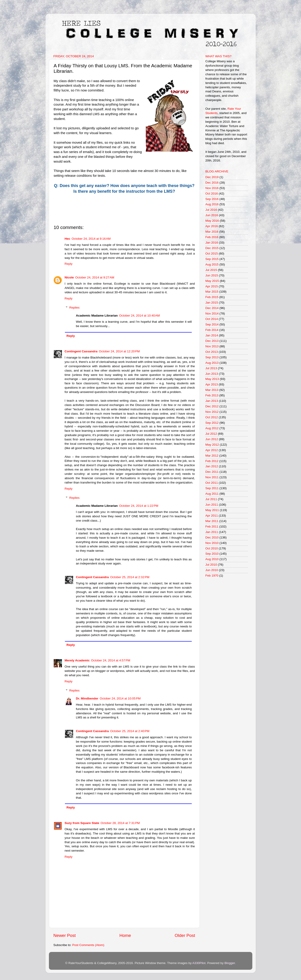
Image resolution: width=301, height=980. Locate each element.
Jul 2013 (211, 368)
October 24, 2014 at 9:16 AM (91, 239)
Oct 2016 (212, 194)
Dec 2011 (212, 472)
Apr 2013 (212, 384)
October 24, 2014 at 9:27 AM (95, 277)
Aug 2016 (212, 204)
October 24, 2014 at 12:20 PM (119, 351)
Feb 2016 (212, 237)
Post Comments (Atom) (88, 945)
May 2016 (212, 221)
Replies (74, 308)
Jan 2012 (212, 466)
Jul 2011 (211, 499)
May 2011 (212, 510)
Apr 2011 (212, 516)
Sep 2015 (212, 259)
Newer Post (65, 935)
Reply (69, 264)
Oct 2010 (212, 548)
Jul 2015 (211, 270)
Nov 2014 (212, 313)
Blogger (230, 963)
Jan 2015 (212, 303)
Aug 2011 (212, 494)
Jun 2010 (212, 570)
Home (125, 935)
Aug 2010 (212, 559)
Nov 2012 (212, 412)
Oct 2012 (212, 417)
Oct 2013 (212, 352)
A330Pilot (199, 963)
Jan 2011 (212, 532)
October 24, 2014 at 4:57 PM (111, 660)
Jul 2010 (211, 565)
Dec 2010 (212, 537)
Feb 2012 (212, 461)
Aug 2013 (212, 363)
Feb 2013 (212, 395)
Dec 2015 (212, 248)
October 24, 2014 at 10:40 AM (139, 316)
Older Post (185, 935)
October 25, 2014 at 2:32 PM (130, 577)
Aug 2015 (212, 264)
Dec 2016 (212, 183)
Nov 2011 (212, 477)
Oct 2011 (212, 483)
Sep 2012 (212, 423)
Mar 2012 (212, 456)
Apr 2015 (212, 286)
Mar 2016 (212, 232)
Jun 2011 (212, 505)
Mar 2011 (212, 521)
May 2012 (212, 445)
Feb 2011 (212, 526)
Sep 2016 (212, 199)
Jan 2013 (212, 401)
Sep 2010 (212, 554)
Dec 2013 (212, 341)
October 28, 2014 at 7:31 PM (120, 823)
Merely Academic (77, 660)
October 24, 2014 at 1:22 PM (139, 506)
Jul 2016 (211, 210)
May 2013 (212, 379)
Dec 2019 (212, 177)
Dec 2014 (212, 308)
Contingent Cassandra (81, 351)
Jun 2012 (212, 439)
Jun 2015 (212, 275)
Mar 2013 (212, 390)
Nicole (69, 277)
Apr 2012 (212, 450)
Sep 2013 (212, 357)
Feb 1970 (212, 576)
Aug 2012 (212, 428)
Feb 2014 (212, 330)
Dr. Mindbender (87, 698)
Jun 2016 (212, 215)
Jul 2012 (211, 434)
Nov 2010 (212, 543)
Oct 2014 (212, 319)
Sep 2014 (212, 324)
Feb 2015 (212, 297)
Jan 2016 (212, 243)
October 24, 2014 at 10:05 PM (120, 698)
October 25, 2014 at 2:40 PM (130, 731)
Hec (68, 239)
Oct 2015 (212, 253)
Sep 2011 (212, 488)
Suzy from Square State (82, 823)
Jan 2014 (212, 335)
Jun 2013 (212, 374)
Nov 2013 (212, 346)
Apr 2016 (212, 226)
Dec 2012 (212, 406)
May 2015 (212, 281)
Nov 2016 (212, 188)
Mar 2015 (212, 292)
